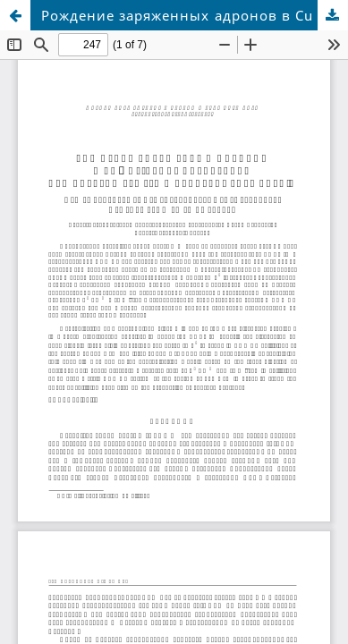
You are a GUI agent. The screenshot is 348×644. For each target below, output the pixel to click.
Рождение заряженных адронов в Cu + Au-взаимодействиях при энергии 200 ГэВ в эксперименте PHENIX (195, 15)
